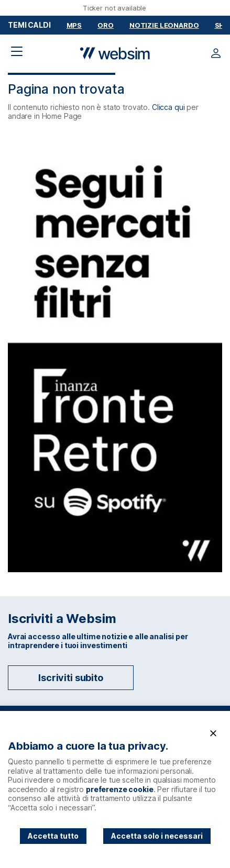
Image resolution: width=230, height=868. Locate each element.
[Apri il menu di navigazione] (17, 51)
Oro (106, 25)
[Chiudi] (213, 734)
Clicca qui (168, 107)
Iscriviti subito (71, 678)
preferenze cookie (120, 789)
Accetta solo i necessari (157, 836)
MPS (74, 25)
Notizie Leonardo (164, 25)
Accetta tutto (53, 836)
